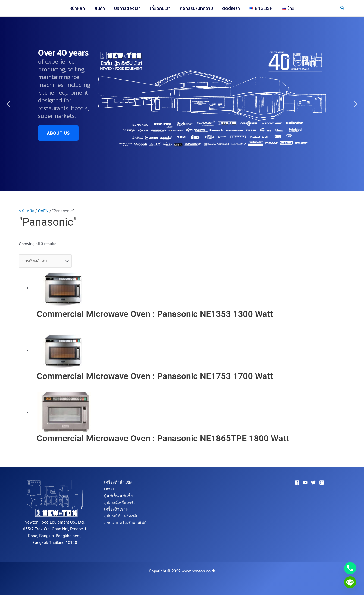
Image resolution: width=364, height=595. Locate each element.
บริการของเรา (127, 8)
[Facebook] (297, 483)
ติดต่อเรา (231, 8)
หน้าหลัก (77, 8)
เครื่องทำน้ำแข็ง (118, 482)
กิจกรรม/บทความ (196, 8)
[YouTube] (305, 483)
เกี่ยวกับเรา (160, 8)
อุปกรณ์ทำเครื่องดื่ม (121, 516)
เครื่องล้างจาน (116, 509)
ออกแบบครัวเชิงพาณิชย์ (125, 523)
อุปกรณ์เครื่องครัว (120, 503)
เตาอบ (110, 489)
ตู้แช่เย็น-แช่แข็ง (118, 496)
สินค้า (100, 8)
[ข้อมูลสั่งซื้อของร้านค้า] (45, 261)
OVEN (43, 211)
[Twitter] (313, 483)
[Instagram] (322, 483)
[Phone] (350, 568)
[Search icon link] (343, 8)
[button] (8, 104)
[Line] (350, 582)
